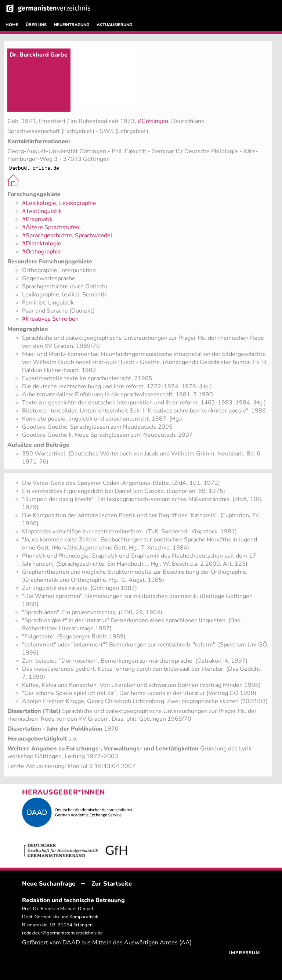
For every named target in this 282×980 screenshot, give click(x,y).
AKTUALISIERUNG (114, 25)
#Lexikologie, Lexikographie (59, 203)
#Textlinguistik (42, 211)
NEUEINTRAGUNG (72, 25)
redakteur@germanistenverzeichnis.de (62, 933)
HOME (12, 25)
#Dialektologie (42, 244)
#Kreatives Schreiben (50, 319)
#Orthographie (41, 252)
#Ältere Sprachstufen (51, 227)
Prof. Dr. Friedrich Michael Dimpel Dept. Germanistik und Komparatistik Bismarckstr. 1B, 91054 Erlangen (60, 917)
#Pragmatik (37, 219)
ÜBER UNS (36, 25)
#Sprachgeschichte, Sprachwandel (67, 235)
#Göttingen (153, 121)
